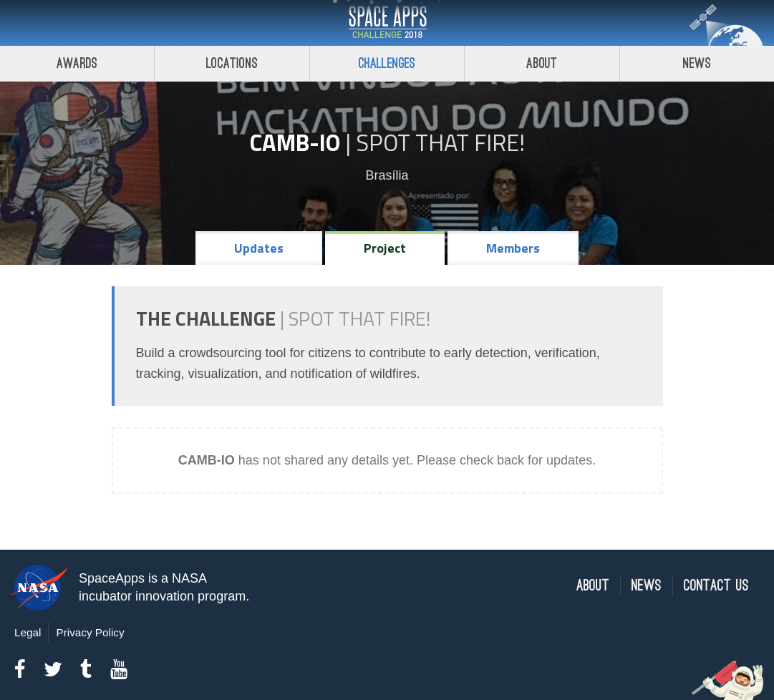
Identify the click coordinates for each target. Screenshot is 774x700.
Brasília (387, 175)
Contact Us (716, 586)
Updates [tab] (259, 248)
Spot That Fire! (440, 142)
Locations (232, 63)
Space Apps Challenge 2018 (387, 23)
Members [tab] (513, 248)
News (647, 586)
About (542, 63)
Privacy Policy (90, 632)
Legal (28, 632)
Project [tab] (385, 248)
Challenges (387, 63)
